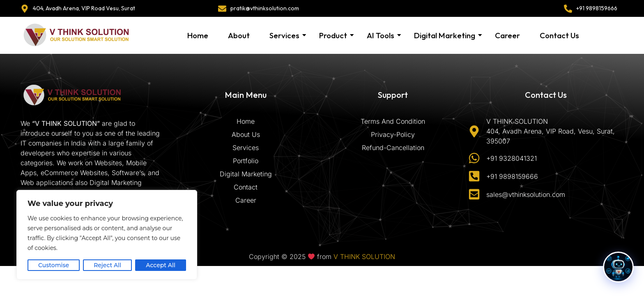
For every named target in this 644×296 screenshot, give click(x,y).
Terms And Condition (393, 121)
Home (198, 35)
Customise (54, 265)
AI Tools (381, 35)
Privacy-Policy (393, 134)
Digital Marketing (445, 35)
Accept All (161, 265)
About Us (246, 134)
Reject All (107, 265)
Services (285, 35)
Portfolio (246, 161)
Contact (246, 187)
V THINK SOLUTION (364, 257)
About (239, 35)
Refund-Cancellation (393, 148)
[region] (107, 235)
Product (333, 35)
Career (507, 35)
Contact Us (559, 35)
